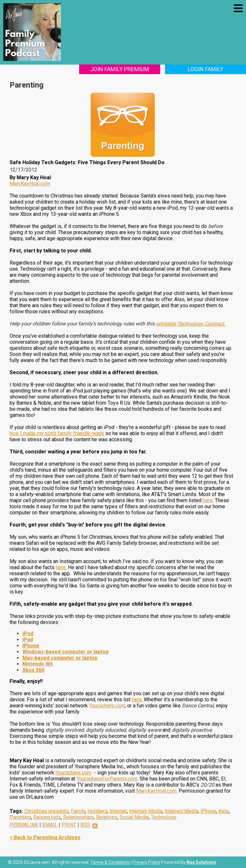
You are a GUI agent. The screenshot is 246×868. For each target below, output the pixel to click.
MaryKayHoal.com (30, 184)
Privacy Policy (146, 862)
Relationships (78, 817)
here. (208, 500)
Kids (224, 811)
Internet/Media (181, 811)
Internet (118, 811)
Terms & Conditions (110, 862)
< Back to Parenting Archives (45, 837)
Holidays (97, 811)
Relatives (107, 817)
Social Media (134, 817)
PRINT (69, 825)
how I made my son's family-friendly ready (57, 433)
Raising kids (47, 817)
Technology (164, 817)
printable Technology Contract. (191, 324)
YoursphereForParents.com (107, 779)
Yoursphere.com (107, 706)
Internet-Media (146, 811)
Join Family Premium (123, 69)
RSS (85, 825)
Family (78, 811)
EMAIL (50, 825)
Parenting (20, 817)
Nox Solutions (201, 862)
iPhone (208, 811)
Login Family (207, 69)
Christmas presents (46, 811)
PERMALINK (24, 825)
